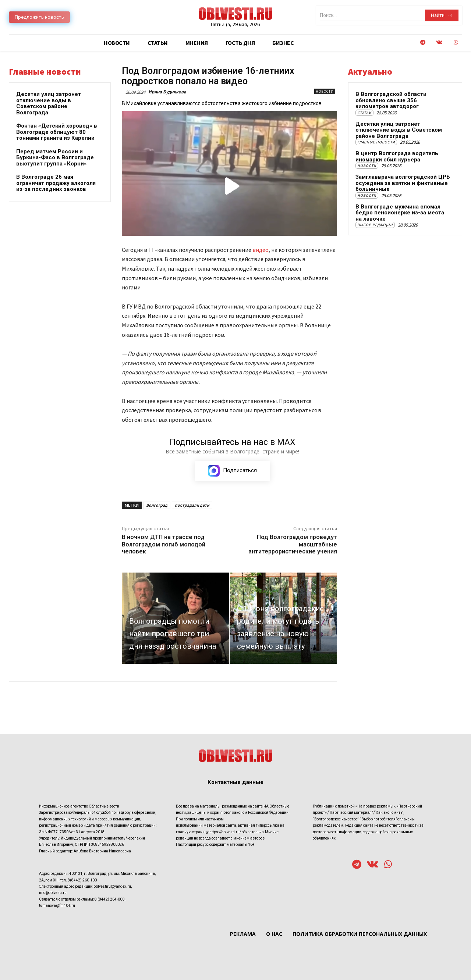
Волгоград (157, 505)
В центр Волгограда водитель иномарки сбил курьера (397, 156)
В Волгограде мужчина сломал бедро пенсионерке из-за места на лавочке (400, 213)
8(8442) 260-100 (82, 880)
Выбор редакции (375, 225)
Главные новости (376, 142)
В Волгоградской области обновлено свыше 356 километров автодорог (391, 100)
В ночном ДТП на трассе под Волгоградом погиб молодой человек (164, 544)
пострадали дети (192, 505)
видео (261, 250)
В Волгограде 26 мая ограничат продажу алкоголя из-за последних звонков (56, 183)
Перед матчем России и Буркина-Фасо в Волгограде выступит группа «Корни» (55, 158)
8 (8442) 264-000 (109, 899)
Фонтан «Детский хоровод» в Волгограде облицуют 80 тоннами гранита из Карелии (57, 132)
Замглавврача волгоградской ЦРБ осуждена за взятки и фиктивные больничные (403, 183)
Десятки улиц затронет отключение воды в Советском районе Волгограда (49, 103)
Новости (325, 91)
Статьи (364, 113)
